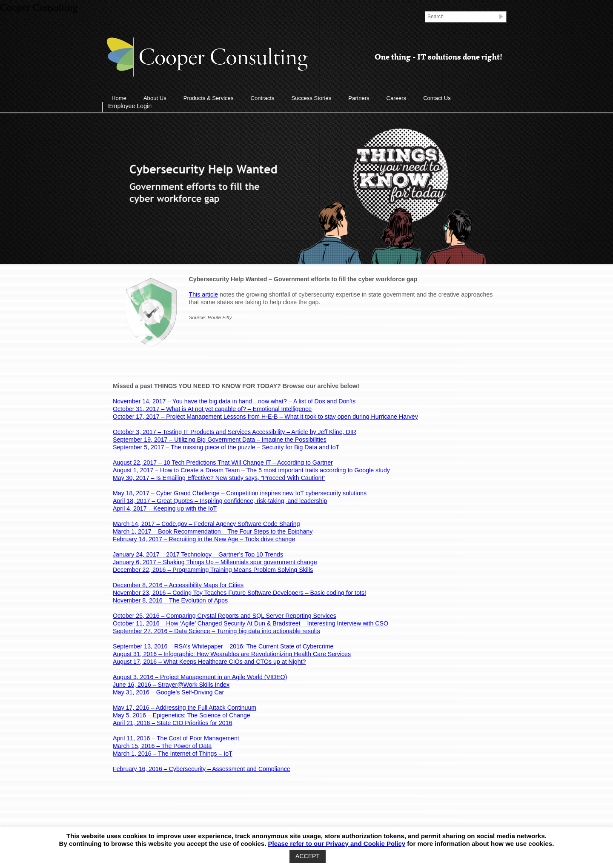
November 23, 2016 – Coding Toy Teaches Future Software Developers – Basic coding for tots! (239, 593)
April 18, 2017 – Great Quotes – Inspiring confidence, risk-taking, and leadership (220, 501)
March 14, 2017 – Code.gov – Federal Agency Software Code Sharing (206, 524)
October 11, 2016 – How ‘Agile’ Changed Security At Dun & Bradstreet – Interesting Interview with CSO (251, 623)
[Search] (461, 16)
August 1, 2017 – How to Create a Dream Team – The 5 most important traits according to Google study (251, 470)
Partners (359, 98)
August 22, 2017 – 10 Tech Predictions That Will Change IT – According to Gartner (223, 463)
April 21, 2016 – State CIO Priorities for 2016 (172, 723)
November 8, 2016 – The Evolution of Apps (170, 600)
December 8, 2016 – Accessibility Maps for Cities (178, 585)
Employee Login (130, 106)
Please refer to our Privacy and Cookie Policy (337, 844)
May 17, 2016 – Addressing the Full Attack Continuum (185, 708)
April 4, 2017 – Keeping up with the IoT (165, 508)
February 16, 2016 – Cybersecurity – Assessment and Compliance (202, 769)
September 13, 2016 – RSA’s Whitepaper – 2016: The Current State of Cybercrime (223, 646)
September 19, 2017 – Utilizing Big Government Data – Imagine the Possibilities (220, 440)
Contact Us (437, 98)
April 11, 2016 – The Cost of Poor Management (176, 738)
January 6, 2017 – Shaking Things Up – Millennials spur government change (215, 562)
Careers (397, 98)
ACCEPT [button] (308, 856)
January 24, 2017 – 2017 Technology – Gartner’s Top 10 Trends (198, 554)
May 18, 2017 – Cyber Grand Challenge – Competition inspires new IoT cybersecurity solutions (240, 493)
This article (204, 294)
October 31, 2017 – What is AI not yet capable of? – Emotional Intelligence (212, 409)
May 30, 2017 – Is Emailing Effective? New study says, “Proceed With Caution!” (219, 478)
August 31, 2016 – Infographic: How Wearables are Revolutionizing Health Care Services (232, 654)
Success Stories (311, 98)
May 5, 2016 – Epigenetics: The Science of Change (182, 715)
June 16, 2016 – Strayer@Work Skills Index (171, 685)
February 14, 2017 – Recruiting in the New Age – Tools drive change (204, 539)
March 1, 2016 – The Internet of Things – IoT (173, 754)
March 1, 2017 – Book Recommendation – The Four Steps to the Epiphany (213, 531)
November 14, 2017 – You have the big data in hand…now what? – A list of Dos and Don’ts (234, 401)
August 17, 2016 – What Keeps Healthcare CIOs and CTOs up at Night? (209, 662)
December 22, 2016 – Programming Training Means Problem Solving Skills (213, 570)
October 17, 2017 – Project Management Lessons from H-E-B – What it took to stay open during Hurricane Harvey (265, 417)
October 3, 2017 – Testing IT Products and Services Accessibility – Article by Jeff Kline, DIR (235, 432)
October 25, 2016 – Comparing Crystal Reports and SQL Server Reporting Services (225, 616)
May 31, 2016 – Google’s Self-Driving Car (168, 692)
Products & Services (209, 98)
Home (119, 98)
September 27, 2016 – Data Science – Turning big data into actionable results (216, 631)
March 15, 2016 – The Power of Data (162, 746)
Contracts (262, 98)
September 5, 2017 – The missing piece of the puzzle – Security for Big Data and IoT (226, 447)
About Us (155, 98)
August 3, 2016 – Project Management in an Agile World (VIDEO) (200, 677)
